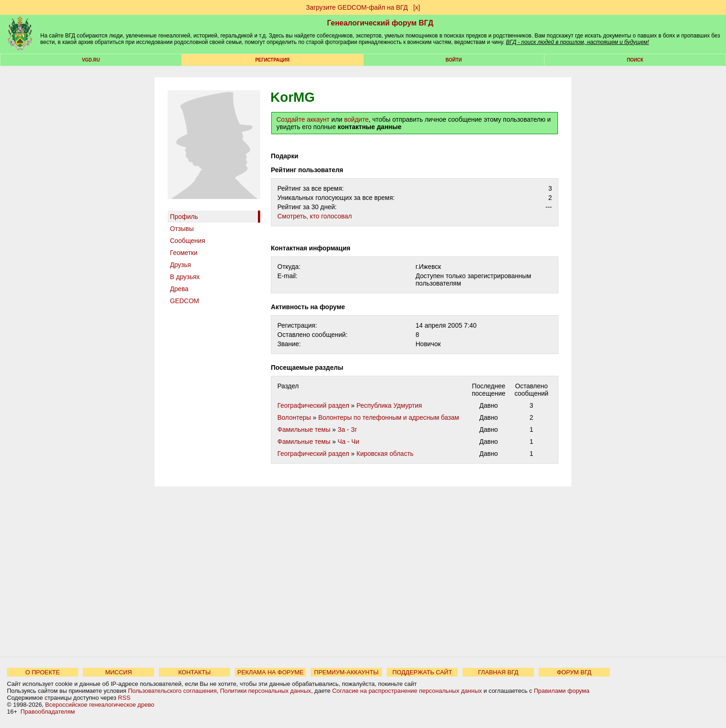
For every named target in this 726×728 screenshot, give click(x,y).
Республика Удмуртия (389, 405)
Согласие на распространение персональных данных (407, 691)
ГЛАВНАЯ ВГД (498, 672)
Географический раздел (313, 405)
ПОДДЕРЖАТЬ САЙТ (422, 672)
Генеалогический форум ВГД (380, 23)
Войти (454, 60)
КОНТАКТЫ (194, 672)
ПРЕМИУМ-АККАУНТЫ (346, 672)
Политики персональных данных (266, 691)
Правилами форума (562, 691)
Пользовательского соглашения (172, 691)
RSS (124, 698)
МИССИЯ (119, 672)
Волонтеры (294, 417)
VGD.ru (91, 60)
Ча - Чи (348, 442)
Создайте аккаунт (303, 119)
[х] (416, 7)
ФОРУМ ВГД (574, 672)
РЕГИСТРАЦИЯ (272, 60)
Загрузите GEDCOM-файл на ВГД (357, 7)
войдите (356, 119)
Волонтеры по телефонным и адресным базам (388, 417)
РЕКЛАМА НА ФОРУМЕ (270, 672)
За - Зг (347, 429)
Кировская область (385, 454)
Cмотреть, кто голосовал (315, 216)
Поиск (635, 60)
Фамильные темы (304, 429)
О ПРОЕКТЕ (43, 672)
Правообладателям (47, 712)
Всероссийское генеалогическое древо (100, 705)
